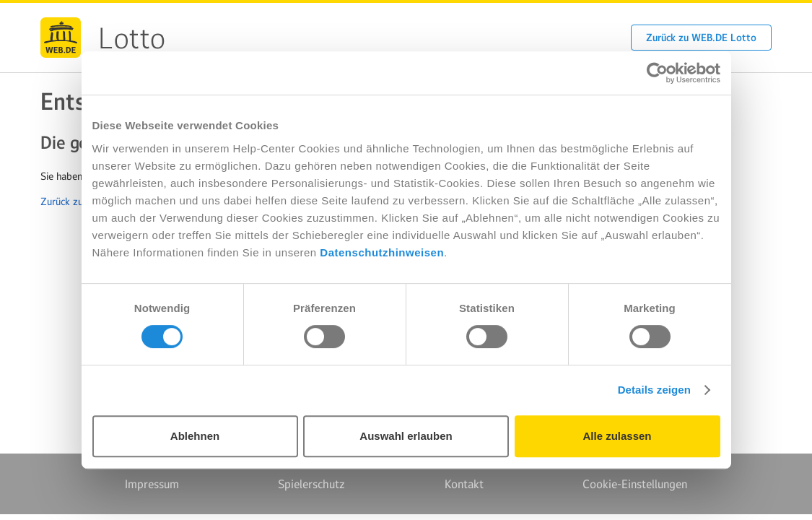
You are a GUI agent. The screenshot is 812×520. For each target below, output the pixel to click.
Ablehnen (195, 436)
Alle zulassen (617, 436)
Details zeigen (654, 390)
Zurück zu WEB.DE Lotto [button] (701, 38)
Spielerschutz (311, 484)
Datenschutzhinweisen (382, 252)
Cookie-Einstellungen (635, 484)
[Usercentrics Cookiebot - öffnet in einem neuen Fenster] (657, 73)
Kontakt (464, 484)
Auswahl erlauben (406, 436)
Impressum (152, 484)
